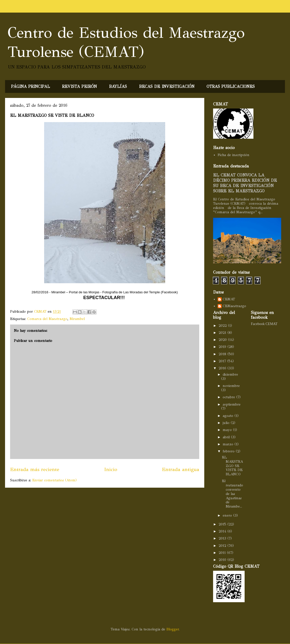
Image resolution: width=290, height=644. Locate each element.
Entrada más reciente (35, 469)
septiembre (232, 404)
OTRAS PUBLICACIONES (231, 86)
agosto (229, 416)
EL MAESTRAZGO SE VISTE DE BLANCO (232, 466)
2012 (223, 546)
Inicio (111, 469)
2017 (223, 361)
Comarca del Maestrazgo (47, 319)
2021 (223, 333)
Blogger (173, 629)
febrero (229, 451)
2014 (223, 531)
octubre (229, 397)
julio (227, 423)
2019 (223, 347)
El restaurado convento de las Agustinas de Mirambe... (233, 494)
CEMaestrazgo (234, 306)
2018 (223, 354)
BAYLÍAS (118, 86)
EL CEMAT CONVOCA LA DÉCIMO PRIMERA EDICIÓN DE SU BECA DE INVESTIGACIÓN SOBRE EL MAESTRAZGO (245, 183)
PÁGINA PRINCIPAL (31, 86)
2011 (223, 553)
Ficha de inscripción (234, 155)
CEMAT (229, 299)
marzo (229, 444)
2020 (223, 340)
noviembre (231, 386)
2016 (223, 368)
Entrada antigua (181, 469)
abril (227, 437)
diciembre (230, 374)
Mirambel (77, 319)
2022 (223, 326)
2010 (223, 560)
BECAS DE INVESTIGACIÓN (167, 86)
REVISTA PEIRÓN (79, 86)
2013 (223, 538)
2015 (223, 524)
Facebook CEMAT (264, 324)
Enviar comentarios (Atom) (54, 480)
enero (228, 515)
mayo (228, 430)
